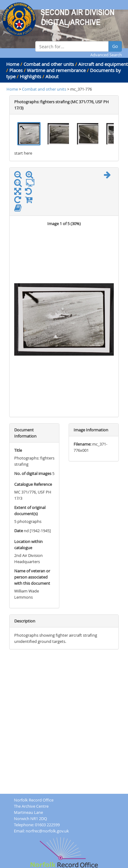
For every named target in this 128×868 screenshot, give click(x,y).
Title (18, 450)
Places (16, 70)
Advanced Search (106, 55)
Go (115, 46)
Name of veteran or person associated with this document (32, 577)
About (52, 76)
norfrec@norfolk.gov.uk (47, 831)
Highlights (30, 76)
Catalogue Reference (33, 484)
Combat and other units (49, 64)
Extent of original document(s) (30, 511)
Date (19, 531)
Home (13, 64)
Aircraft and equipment (103, 64)
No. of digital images (33, 473)
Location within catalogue (28, 545)
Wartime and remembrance (56, 70)
